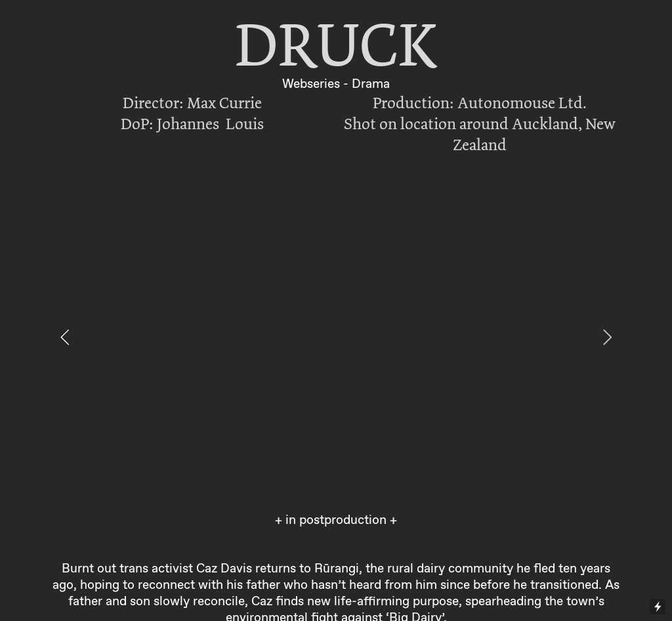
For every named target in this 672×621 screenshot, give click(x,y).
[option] (336, 337)
